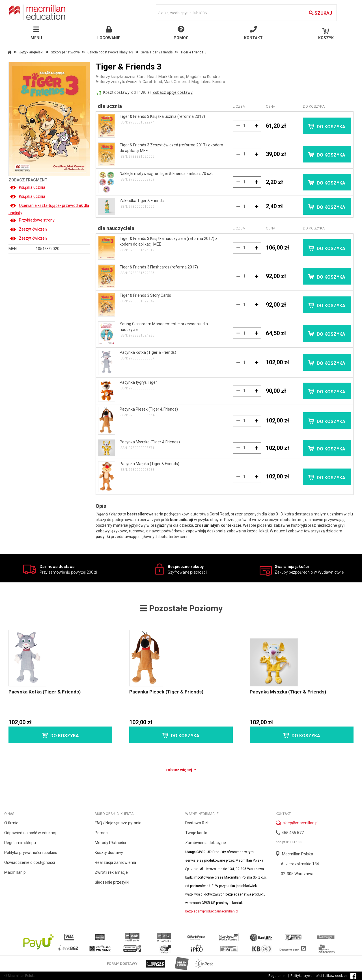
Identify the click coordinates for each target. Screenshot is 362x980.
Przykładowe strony (32, 220)
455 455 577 (293, 833)
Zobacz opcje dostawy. (173, 92)
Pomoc (101, 833)
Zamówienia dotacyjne (206, 843)
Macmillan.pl (15, 872)
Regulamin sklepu (20, 843)
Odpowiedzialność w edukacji (30, 833)
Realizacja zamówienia (115, 862)
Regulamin (277, 976)
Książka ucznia (28, 187)
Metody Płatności (110, 843)
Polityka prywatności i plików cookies (319, 976)
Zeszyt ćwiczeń (28, 229)
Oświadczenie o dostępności (30, 862)
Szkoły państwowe (65, 52)
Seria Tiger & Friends (157, 52)
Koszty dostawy (109, 853)
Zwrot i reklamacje (111, 872)
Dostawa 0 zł (197, 823)
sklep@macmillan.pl (301, 823)
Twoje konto (196, 833)
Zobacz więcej (181, 770)
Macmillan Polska (298, 854)
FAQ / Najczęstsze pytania (118, 823)
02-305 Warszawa (297, 874)
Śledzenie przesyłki (112, 882)
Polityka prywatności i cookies (31, 853)
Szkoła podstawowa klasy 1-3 (110, 52)
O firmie (11, 823)
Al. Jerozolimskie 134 (300, 864)
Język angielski (31, 52)
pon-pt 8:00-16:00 (289, 842)
